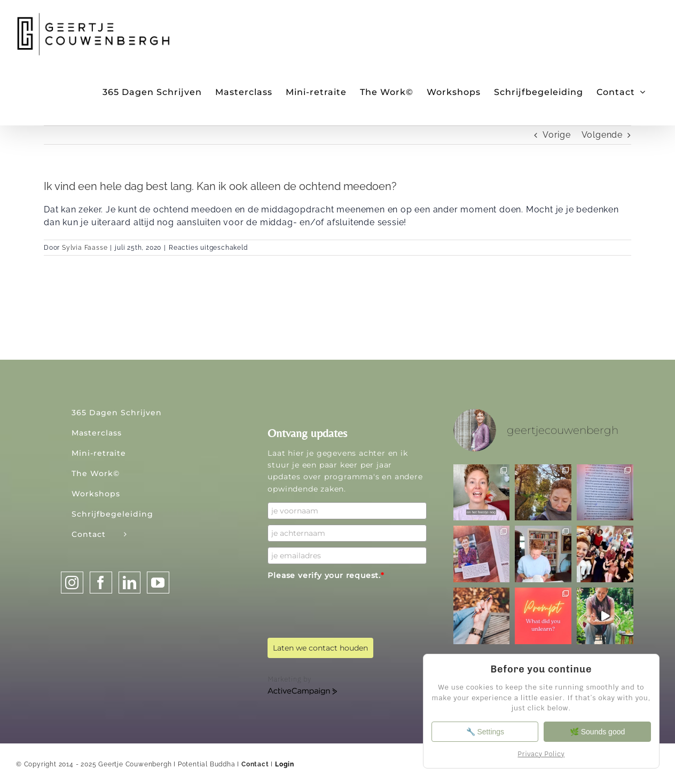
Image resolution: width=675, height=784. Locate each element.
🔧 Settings (484, 732)
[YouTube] (158, 583)
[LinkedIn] (130, 583)
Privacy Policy (541, 754)
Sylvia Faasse (85, 248)
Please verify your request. (326, 575)
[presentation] (349, 605)
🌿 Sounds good (598, 732)
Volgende (602, 135)
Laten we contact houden (320, 648)
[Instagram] (72, 583)
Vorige (557, 135)
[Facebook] (101, 583)
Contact (255, 764)
